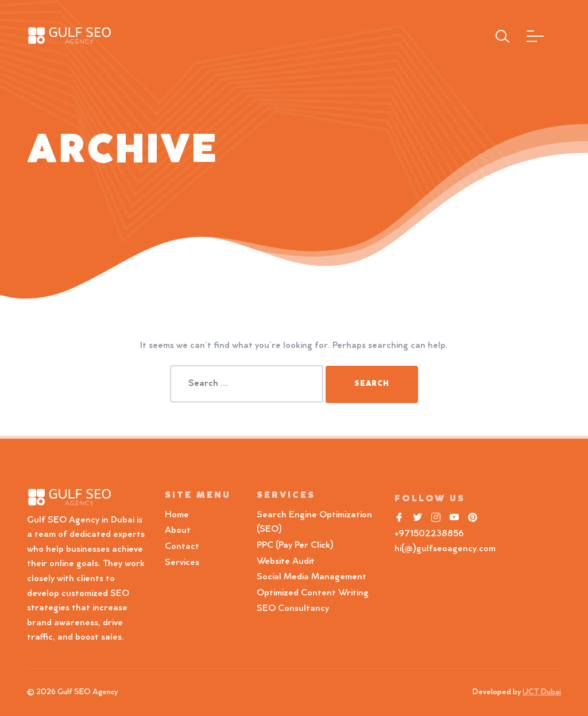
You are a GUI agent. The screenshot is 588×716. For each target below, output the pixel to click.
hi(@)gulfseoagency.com (445, 549)
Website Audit (288, 562)
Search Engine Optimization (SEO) (314, 523)
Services (182, 563)
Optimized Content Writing (313, 593)
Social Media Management (312, 577)
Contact (182, 547)
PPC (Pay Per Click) (295, 545)
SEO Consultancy (293, 609)
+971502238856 (429, 534)
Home (177, 515)
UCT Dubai (542, 692)
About (178, 531)
